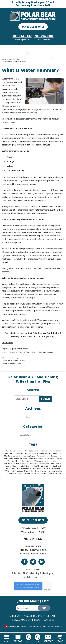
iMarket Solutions (17, 627)
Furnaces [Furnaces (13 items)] (34, 464)
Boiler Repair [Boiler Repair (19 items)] (50, 459)
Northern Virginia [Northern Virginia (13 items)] (55, 471)
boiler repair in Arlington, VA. (41, 337)
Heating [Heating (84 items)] (8, 466)
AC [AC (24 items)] (7, 451)
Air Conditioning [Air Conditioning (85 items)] (17, 454)
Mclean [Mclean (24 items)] (43, 471)
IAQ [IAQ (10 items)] (12, 471)
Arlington (12, 349)
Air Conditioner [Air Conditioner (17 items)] (41, 451)
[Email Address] (29, 608)
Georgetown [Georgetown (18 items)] (44, 464)
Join (44, 609)
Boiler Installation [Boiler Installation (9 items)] (36, 459)
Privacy (45, 589)
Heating (50, 352)
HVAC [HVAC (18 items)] (7, 471)
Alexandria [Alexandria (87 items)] (8, 459)
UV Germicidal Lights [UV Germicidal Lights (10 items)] (13, 474)
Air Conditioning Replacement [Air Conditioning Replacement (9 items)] (49, 456)
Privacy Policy (26, 588)
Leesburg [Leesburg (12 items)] (35, 471)
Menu (7, 641)
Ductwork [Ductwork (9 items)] (39, 461)
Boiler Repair (22, 349)
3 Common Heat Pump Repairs (11, 59)
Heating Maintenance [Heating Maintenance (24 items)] (39, 466)
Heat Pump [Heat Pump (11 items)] (11, 469)
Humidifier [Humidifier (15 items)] (56, 469)
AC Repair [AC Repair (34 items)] (29, 451)
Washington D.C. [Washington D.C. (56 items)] (41, 474)
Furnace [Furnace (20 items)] (47, 461)
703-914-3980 (38, 637)
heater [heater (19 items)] (59, 464)
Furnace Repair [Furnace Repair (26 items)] (22, 464)
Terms (49, 589)
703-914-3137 (28, 637)
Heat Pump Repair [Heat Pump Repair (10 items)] (24, 469)
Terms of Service (34, 588)
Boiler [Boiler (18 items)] (25, 459)
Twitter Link (7, 343)
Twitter (33, 562)
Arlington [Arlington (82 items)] (18, 459)
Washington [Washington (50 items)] (28, 474)
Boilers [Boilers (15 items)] (59, 459)
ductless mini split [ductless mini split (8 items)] (26, 461)
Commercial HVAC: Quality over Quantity (14, 62)
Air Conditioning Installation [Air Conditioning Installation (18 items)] (36, 454)
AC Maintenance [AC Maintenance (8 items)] (16, 451)
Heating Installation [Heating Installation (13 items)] (21, 466)
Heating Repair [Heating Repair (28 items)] (55, 466)
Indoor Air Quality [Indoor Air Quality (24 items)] (23, 471)
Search (45, 399)
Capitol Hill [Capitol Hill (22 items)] (13, 461)
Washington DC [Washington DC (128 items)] (56, 474)
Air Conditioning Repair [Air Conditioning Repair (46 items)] (26, 456)
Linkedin (42, 562)
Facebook (24, 562)
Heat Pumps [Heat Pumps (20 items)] (38, 469)
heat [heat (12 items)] (53, 464)
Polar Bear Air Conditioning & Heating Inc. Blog (33, 380)
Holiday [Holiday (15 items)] (47, 469)
